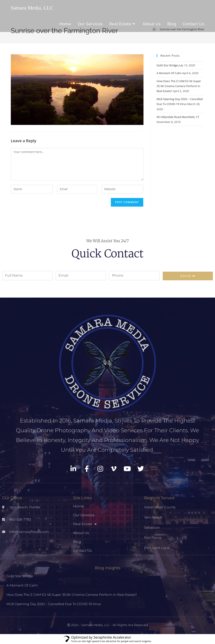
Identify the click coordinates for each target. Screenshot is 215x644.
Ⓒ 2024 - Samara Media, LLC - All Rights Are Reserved (107, 625)
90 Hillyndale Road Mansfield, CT (178, 117)
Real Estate (85, 524)
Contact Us (82, 551)
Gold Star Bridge (167, 65)
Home (78, 506)
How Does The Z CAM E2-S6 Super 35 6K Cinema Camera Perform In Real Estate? (179, 86)
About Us (81, 533)
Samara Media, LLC (32, 8)
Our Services (84, 515)
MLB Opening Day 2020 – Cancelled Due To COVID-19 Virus (54, 604)
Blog (77, 542)
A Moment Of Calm (169, 73)
